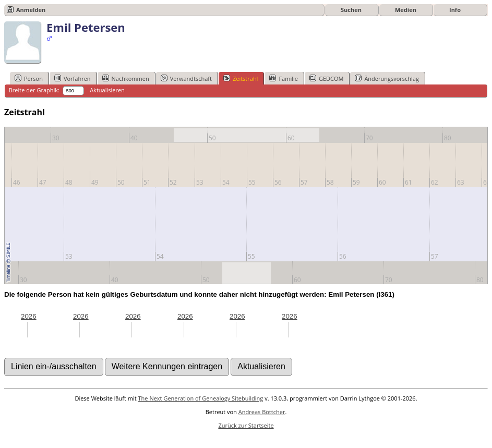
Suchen (351, 10)
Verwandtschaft (186, 78)
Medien (406, 10)
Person (29, 78)
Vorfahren (73, 78)
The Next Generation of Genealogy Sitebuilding (201, 398)
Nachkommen (126, 78)
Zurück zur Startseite (246, 425)
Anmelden (31, 10)
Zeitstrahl (241, 78)
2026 (29, 316)
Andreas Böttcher (262, 412)
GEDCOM (326, 78)
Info (455, 10)
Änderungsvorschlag (387, 78)
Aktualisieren (107, 90)
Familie (283, 78)
